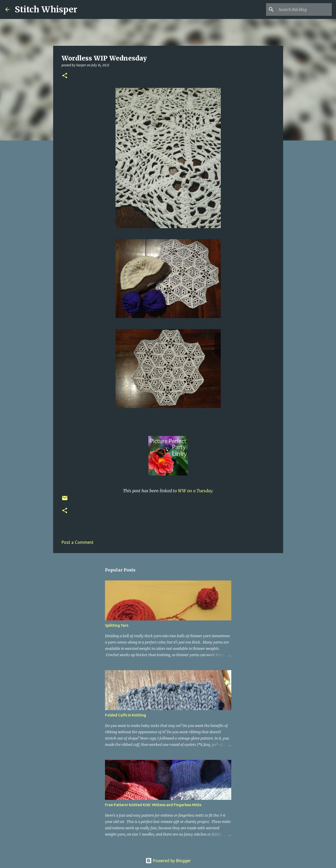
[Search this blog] (304, 9)
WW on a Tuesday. (196, 491)
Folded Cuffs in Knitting (126, 715)
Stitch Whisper (46, 9)
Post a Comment (77, 542)
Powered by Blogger (168, 861)
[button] (65, 76)
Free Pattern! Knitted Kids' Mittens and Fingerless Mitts (153, 805)
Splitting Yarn (117, 625)
